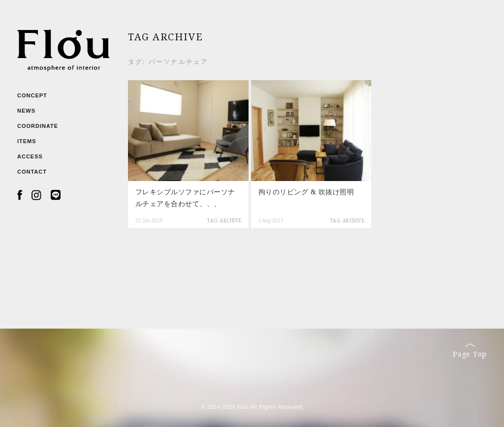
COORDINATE (38, 126)
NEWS (26, 111)
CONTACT (32, 172)
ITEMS (27, 141)
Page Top (470, 351)
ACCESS (30, 156)
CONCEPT (32, 95)
